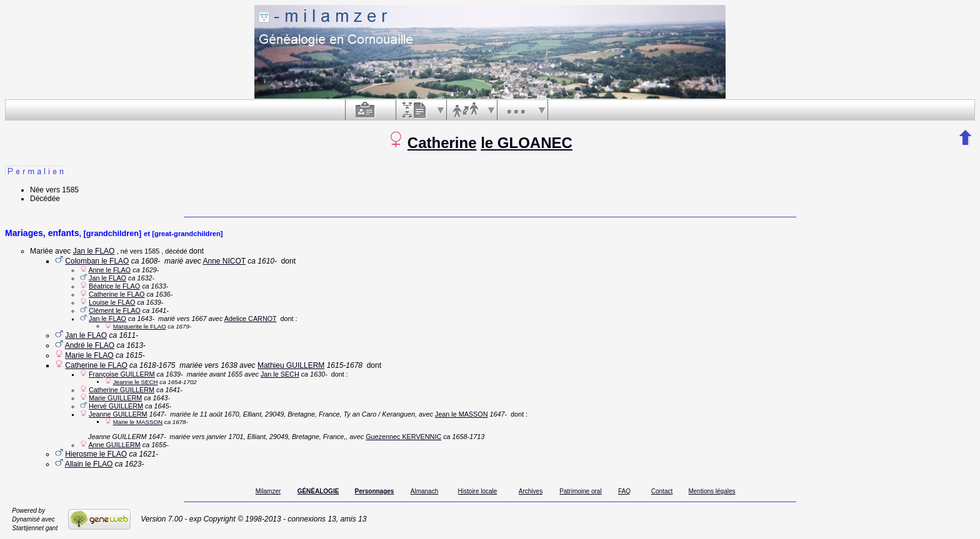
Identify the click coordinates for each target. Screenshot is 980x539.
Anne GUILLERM (114, 445)
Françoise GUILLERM (122, 374)
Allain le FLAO (89, 464)
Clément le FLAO (115, 310)
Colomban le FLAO (97, 261)
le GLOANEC (527, 143)
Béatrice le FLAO (114, 286)
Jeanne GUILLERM (118, 414)
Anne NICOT (224, 261)
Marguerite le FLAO (140, 326)
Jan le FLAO (94, 251)
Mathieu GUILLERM (291, 365)
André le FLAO (90, 345)
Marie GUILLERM (115, 398)
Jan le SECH (280, 374)
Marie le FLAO (89, 355)
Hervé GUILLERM (116, 406)
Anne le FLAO (109, 270)
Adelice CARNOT (251, 319)
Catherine (442, 143)
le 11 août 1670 (216, 414)
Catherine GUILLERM (122, 390)
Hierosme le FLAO (96, 454)
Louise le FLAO (112, 302)
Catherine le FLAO (117, 294)
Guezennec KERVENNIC (403, 437)
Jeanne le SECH (136, 382)
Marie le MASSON (138, 422)
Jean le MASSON (462, 414)
